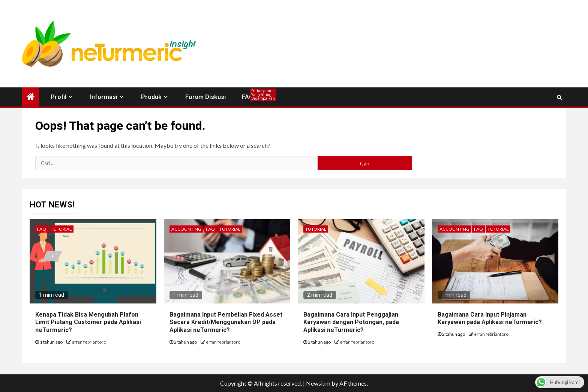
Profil (58, 97)
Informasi (104, 97)
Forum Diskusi (205, 97)
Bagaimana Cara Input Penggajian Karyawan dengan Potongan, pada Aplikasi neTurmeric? (351, 322)
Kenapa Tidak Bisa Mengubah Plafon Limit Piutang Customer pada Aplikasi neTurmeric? (88, 322)
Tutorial (61, 229)
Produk (151, 97)
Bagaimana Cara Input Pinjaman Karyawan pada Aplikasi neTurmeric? (490, 318)
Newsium (318, 383)
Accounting (186, 229)
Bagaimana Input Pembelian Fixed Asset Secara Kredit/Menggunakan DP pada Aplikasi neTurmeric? (226, 322)
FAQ (248, 97)
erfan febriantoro (89, 342)
